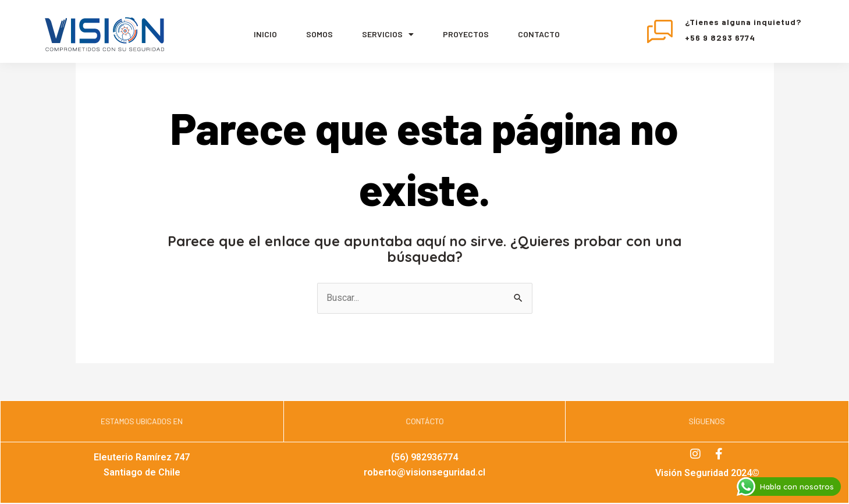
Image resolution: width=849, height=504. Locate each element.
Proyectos (466, 34)
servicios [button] (388, 34)
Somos (319, 34)
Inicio (265, 34)
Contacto (539, 34)
